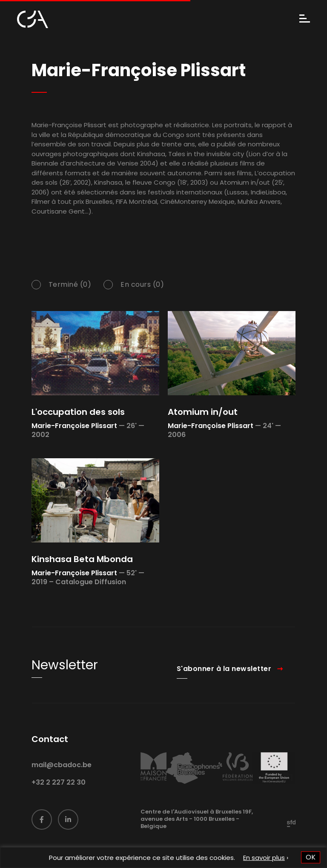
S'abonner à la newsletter (224, 677)
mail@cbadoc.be (62, 774)
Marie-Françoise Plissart (74, 426)
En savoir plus (264, 858)
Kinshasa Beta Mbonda (82, 559)
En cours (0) (142, 285)
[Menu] (305, 19)
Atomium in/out (203, 412)
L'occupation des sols (78, 412)
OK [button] (311, 857)
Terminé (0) (70, 285)
